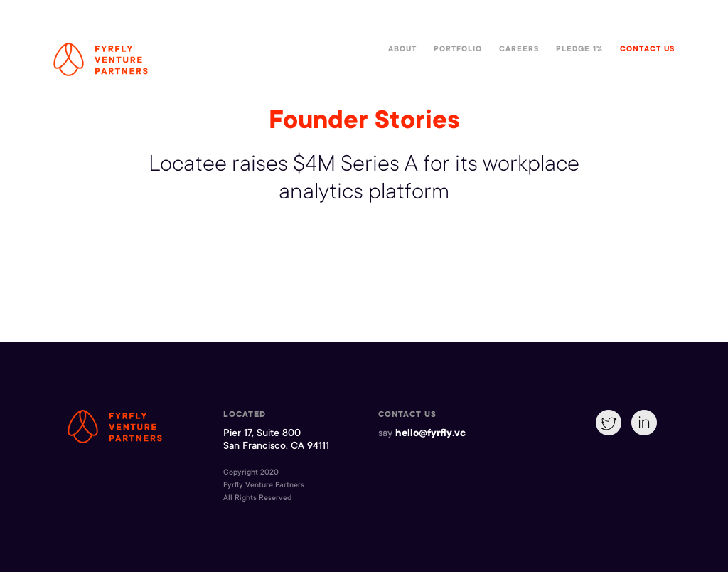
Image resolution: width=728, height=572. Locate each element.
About (402, 50)
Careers (519, 50)
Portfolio (458, 50)
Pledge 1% (579, 50)
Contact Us (647, 50)
